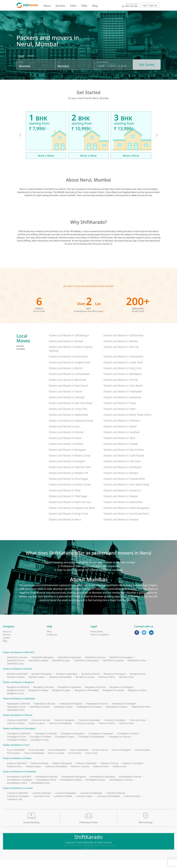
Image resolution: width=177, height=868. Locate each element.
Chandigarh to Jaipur (65, 745)
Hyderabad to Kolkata (40, 715)
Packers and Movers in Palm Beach (123, 394)
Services (60, 6)
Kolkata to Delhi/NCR (17, 771)
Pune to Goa (91, 761)
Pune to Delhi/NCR (16, 758)
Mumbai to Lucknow (85, 685)
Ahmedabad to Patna (17, 791)
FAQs (84, 6)
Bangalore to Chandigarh (122, 695)
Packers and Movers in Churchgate (68, 487)
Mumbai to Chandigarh (115, 682)
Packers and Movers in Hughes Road (69, 370)
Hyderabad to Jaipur (63, 715)
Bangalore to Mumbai (44, 695)
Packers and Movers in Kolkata (17, 766)
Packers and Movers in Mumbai (18, 677)
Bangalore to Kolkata (38, 698)
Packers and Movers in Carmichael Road (126, 522)
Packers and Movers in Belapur (121, 481)
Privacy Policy (97, 640)
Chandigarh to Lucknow (120, 745)
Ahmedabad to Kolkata (71, 788)
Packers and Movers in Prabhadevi (123, 399)
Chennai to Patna (107, 731)
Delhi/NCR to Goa (15, 672)
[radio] (21, 66)
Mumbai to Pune (138, 682)
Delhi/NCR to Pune (16, 669)
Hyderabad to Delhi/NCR (19, 712)
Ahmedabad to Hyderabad (102, 785)
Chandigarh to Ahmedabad (91, 745)
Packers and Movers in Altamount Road (71, 428)
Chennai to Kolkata (16, 731)
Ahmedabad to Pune (46, 788)
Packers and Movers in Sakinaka (67, 405)
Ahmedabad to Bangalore (74, 785)
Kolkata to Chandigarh (133, 771)
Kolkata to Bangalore (62, 771)
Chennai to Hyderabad (89, 728)
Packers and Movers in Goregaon (67, 458)
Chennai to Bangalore (64, 728)
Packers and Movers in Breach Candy (70, 463)
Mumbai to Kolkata (16, 685)
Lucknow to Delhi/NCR (18, 801)
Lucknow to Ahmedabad (108, 804)
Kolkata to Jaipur (34, 774)
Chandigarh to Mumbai (46, 741)
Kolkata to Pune (15, 774)
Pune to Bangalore (57, 758)
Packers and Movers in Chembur (122, 428)
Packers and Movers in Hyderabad (19, 707)
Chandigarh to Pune (17, 745)
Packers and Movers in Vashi (120, 417)
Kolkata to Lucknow (80, 774)
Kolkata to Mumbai (40, 771)
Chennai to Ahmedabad (60, 731)
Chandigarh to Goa (40, 748)
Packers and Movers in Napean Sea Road (72, 516)
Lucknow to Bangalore (66, 801)
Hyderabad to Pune (16, 715)
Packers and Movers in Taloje (120, 411)
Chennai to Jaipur (37, 731)
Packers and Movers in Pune (16, 753)
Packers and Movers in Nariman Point (70, 475)
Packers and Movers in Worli (119, 446)
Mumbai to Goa (126, 685)
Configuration (102, 72)
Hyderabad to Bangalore (71, 712)
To (58, 72)
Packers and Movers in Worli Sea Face (70, 510)
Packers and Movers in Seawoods (122, 405)
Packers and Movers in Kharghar (67, 469)
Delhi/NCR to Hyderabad (69, 665)
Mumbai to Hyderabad (67, 682)
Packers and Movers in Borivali (66, 349)
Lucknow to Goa (15, 807)
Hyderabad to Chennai (97, 712)
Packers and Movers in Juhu (64, 434)
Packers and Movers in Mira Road (67, 388)
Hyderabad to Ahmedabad (89, 715)
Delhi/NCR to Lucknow (113, 669)
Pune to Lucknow (56, 761)
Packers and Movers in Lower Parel (123, 370)
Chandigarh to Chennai (128, 741)
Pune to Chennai (100, 758)
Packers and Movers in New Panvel (68, 394)
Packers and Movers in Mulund (66, 440)
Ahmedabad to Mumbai (46, 785)
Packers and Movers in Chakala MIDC (124, 487)
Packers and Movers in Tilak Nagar (68, 504)
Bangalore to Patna (137, 698)
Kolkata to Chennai (109, 771)
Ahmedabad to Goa (40, 791)
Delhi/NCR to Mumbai (17, 665)
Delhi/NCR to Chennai (95, 665)
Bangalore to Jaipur (61, 698)
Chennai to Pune (138, 728)
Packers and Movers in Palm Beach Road (126, 493)
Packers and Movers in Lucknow (18, 796)
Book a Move (46, 163)
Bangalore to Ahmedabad (87, 698)
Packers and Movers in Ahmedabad (19, 780)
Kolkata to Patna (101, 774)
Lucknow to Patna (132, 804)
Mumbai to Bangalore (42, 682)
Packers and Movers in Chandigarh (19, 736)
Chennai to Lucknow (85, 731)
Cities (73, 6)
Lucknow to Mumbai (42, 801)
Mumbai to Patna (107, 685)
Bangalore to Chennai (95, 695)
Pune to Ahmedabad (34, 761)
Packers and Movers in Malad (120, 434)
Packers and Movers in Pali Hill (121, 388)
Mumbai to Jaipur (37, 685)
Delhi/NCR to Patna (137, 669)
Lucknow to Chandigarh (18, 804)
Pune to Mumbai (36, 758)
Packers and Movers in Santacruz (122, 498)
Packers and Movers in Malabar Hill (68, 481)
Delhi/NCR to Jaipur (61, 669)
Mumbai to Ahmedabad (60, 685)
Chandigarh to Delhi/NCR (19, 741)
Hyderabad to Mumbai (45, 712)
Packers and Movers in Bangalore (19, 690)
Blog (95, 6)
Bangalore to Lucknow (113, 698)
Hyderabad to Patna (141, 715)
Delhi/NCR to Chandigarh (121, 665)
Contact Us (52, 643)
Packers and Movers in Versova (121, 527)
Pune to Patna (75, 761)
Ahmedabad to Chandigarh (20, 788)
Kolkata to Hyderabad (86, 771)
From (21, 72)
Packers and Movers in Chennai (18, 723)
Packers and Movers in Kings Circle (68, 522)
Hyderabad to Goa (16, 718)
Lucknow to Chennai (116, 801)
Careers (7, 646)
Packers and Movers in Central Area (123, 343)
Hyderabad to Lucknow (117, 715)
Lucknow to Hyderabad (91, 801)
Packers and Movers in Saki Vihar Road (70, 411)
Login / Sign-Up (150, 5)
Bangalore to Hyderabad (69, 695)
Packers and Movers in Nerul (65, 527)
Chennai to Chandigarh (115, 728)
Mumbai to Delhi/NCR (17, 682)
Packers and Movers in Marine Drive (124, 458)
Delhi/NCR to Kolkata (38, 669)
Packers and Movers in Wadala (121, 504)
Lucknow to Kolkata (63, 804)
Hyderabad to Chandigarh (124, 712)
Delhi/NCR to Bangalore (43, 665)
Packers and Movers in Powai (65, 446)
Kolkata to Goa (120, 774)
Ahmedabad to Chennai (130, 785)
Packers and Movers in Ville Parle (122, 469)
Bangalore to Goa (15, 701)
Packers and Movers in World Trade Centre (127, 423)
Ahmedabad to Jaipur (96, 788)
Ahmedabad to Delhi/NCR (19, 785)
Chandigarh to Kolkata (41, 745)
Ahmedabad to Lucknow (121, 788)
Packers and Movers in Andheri (66, 452)
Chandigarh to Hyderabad (101, 741)
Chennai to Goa (126, 731)
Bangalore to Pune (16, 698)
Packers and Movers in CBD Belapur (69, 343)
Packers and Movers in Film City (121, 355)
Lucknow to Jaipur (84, 804)
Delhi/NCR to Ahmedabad (86, 669)
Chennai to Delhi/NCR (17, 728)
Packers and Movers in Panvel (65, 399)
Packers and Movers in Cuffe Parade (124, 463)
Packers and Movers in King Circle (122, 376)
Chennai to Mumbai (41, 728)
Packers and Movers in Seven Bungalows (126, 516)
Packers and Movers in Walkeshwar (69, 423)
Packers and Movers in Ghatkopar (122, 475)
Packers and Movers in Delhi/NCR (19, 660)
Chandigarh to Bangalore (73, 741)
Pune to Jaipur (14, 761)
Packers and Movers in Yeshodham (123, 510)
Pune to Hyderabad (79, 758)
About (47, 6)
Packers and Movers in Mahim (66, 376)
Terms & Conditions (100, 643)
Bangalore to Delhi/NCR (18, 695)
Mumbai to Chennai (91, 682)
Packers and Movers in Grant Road (68, 364)
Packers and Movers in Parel (65, 498)
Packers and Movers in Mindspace (123, 382)
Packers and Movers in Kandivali (122, 440)
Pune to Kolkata (143, 758)
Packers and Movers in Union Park (68, 417)
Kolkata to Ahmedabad (56, 774)
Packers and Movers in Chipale (121, 452)
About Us (7, 640)
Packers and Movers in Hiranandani (123, 364)
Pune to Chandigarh (122, 758)
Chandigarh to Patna (17, 748)
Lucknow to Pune (42, 804)
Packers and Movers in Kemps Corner (70, 493)
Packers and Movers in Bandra (121, 349)
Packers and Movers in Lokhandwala (69, 382)
